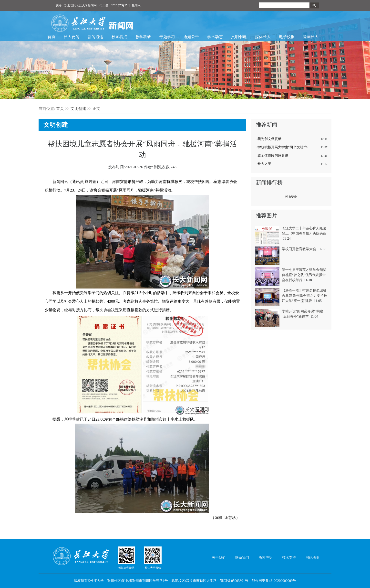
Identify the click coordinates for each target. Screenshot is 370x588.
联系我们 (242, 558)
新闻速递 (95, 37)
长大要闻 (72, 37)
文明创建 (239, 37)
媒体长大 (263, 37)
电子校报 (287, 37)
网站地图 (312, 558)
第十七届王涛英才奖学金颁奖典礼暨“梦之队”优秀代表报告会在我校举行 (304, 275)
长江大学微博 (126, 558)
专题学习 (167, 37)
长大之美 (264, 164)
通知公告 (191, 37)
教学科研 (143, 37)
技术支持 (289, 558)
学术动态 (215, 37)
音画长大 (311, 37)
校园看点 (119, 37)
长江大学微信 (153, 558)
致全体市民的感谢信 (273, 155)
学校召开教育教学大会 (299, 249)
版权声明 (266, 558)
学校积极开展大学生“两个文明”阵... (284, 147)
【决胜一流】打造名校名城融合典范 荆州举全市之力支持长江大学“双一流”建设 (305, 296)
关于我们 (219, 558)
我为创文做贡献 (269, 139)
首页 (51, 37)
